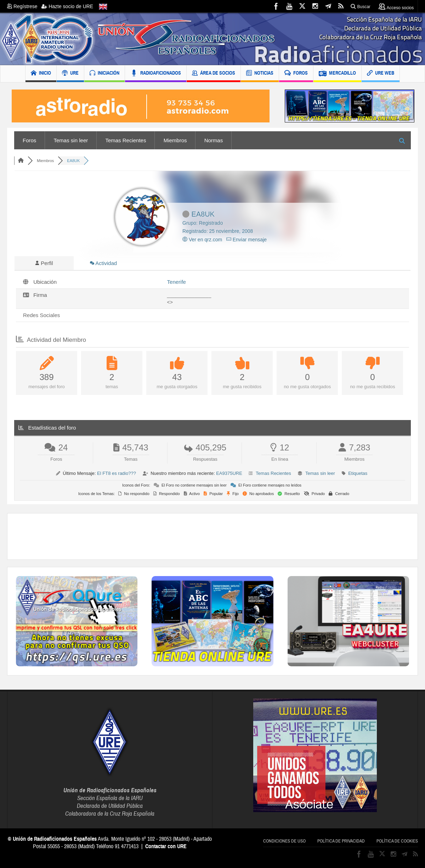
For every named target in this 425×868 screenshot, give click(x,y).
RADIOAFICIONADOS (156, 74)
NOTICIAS (260, 74)
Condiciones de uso (284, 841)
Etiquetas (358, 473)
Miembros (175, 140)
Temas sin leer (71, 140)
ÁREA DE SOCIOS (214, 74)
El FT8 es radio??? (117, 473)
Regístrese (24, 6)
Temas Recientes (126, 140)
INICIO (41, 74)
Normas (214, 140)
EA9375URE (229, 473)
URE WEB (381, 74)
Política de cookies (397, 841)
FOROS (296, 74)
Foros (29, 140)
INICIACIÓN (104, 74)
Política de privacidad (341, 841)
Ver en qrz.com (202, 240)
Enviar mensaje (246, 240)
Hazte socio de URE (67, 6)
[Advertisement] (212, 536)
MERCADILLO (337, 74)
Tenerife (177, 282)
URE (70, 74)
